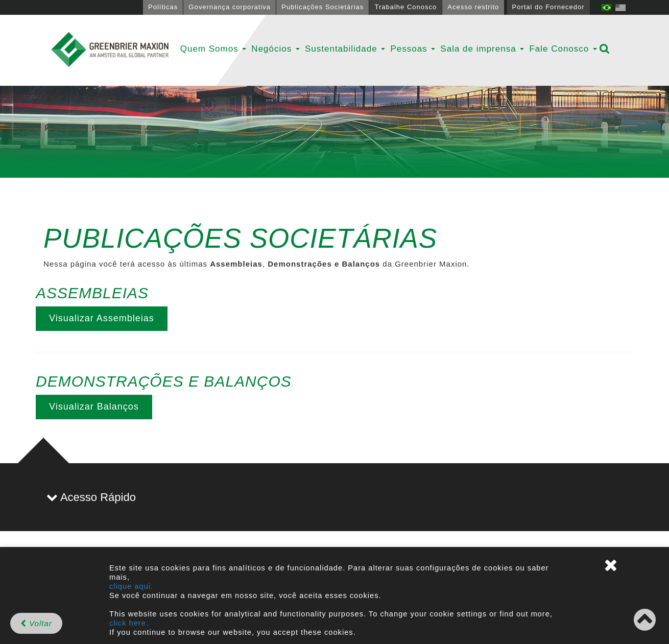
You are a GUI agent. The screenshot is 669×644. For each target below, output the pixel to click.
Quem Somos (213, 49)
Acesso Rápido (91, 497)
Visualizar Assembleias (102, 318)
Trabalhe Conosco (405, 7)
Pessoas (413, 49)
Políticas (163, 7)
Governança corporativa (230, 7)
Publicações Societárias (322, 7)
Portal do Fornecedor (548, 7)
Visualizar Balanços (94, 407)
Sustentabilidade (345, 49)
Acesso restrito (473, 7)
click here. (129, 623)
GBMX (110, 50)
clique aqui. (131, 586)
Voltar (36, 623)
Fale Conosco (563, 49)
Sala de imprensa (482, 49)
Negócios (276, 49)
